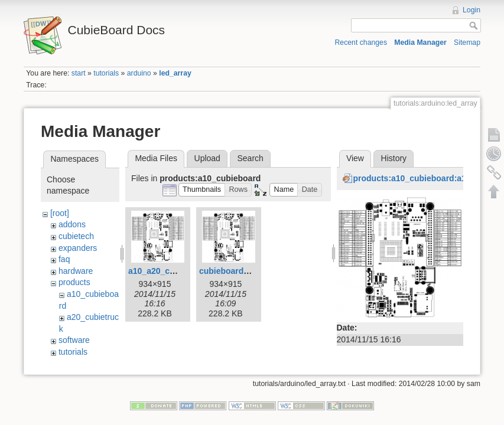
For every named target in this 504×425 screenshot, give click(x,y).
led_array (175, 73)
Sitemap (467, 42)
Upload (207, 158)
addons (72, 224)
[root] (60, 213)
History (394, 158)
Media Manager (420, 42)
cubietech (76, 236)
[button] (202, 190)
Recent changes (361, 42)
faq (64, 259)
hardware (76, 271)
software (74, 340)
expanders (78, 248)
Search (250, 158)
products (74, 282)
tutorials (106, 73)
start (79, 73)
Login (472, 10)
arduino (139, 73)
